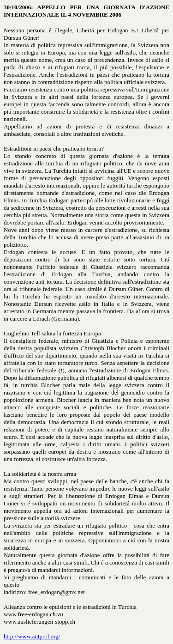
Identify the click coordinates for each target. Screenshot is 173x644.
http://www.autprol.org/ (32, 636)
